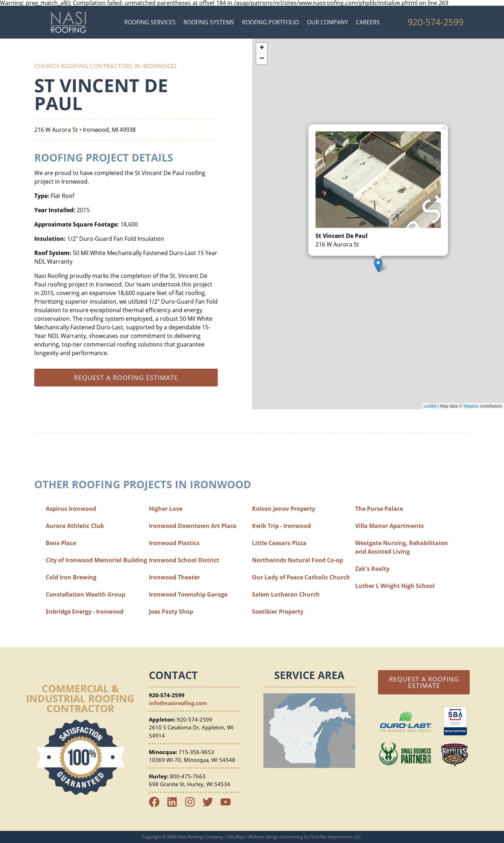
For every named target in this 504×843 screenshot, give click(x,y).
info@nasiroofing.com (178, 703)
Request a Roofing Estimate (424, 682)
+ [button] (262, 48)
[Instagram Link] (193, 805)
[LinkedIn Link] (175, 805)
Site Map (236, 837)
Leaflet (430, 406)
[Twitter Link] (211, 805)
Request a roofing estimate (126, 378)
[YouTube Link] (228, 805)
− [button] (262, 59)
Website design (264, 837)
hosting (296, 837)
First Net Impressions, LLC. (336, 837)
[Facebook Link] (157, 805)
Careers (368, 22)
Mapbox (471, 406)
